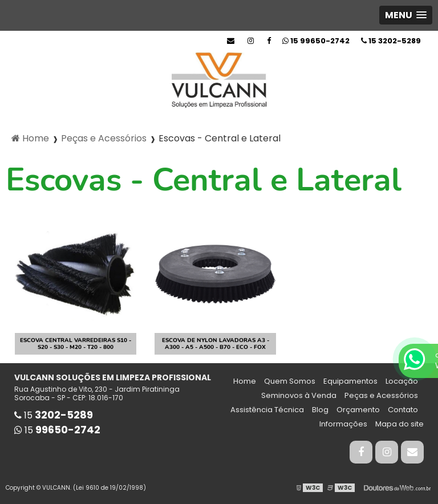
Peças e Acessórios (381, 395)
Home (245, 381)
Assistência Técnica (267, 410)
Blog (320, 410)
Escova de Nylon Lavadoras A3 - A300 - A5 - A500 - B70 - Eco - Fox (216, 344)
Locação (402, 381)
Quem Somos (290, 381)
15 (391, 41)
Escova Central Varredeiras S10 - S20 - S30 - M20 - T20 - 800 (76, 344)
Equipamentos (350, 381)
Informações (343, 424)
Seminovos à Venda (299, 395)
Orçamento (358, 410)
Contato (403, 410)
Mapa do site (400, 424)
